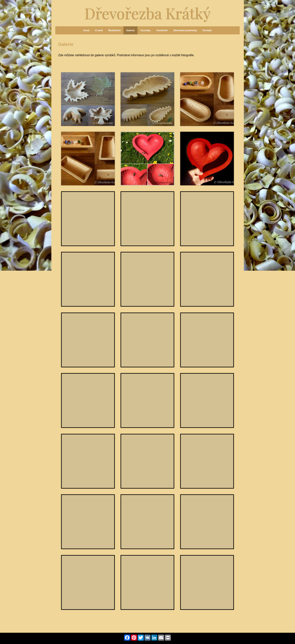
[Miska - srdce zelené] (207, 522)
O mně (99, 30)
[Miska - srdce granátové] (147, 159)
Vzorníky (145, 30)
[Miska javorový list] (88, 99)
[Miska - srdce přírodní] (147, 461)
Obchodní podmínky (185, 30)
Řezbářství (115, 30)
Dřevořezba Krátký (148, 13)
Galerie (130, 30)
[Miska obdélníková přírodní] (88, 159)
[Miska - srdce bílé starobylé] (147, 219)
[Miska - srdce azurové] (88, 582)
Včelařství (162, 30)
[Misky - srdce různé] (207, 219)
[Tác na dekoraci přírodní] (88, 400)
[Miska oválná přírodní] (207, 99)
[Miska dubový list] (147, 99)
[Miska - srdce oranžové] (88, 522)
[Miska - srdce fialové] (207, 582)
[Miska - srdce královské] (147, 279)
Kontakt (207, 30)
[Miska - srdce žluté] (207, 461)
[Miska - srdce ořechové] (88, 279)
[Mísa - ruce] (207, 279)
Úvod (86, 30)
